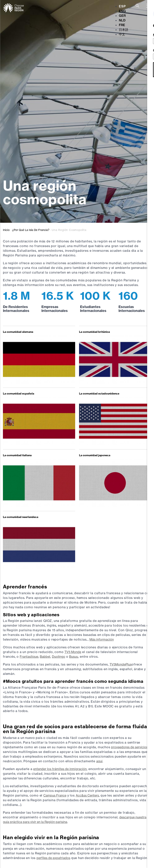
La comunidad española (19, 394)
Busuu (74, 657)
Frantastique (29, 657)
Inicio (6, 230)
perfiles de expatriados (53, 858)
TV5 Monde (73, 652)
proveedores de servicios (129, 747)
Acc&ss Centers (87, 795)
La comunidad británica (94, 332)
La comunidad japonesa (95, 455)
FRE (122, 25)
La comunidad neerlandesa (21, 517)
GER (122, 16)
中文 (122, 34)
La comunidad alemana (18, 332)
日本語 (124, 30)
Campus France (55, 795)
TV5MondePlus (121, 664)
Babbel (45, 657)
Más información (102, 639)
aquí (99, 761)
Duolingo (59, 657)
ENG (122, 11)
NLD (122, 20)
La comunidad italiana (17, 455)
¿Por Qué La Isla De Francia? (31, 230)
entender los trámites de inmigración (60, 769)
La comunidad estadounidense (99, 394)
